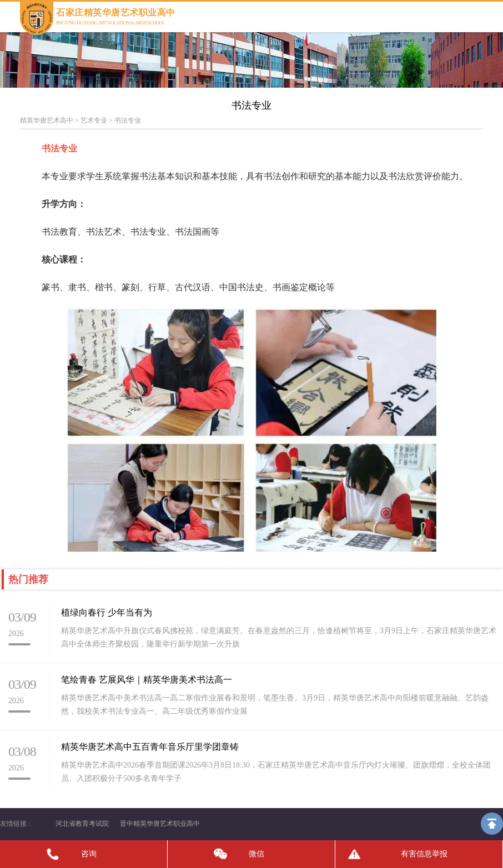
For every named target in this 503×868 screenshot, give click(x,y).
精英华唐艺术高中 (47, 120)
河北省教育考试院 (82, 824)
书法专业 (128, 120)
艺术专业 (94, 120)
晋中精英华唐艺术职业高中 (160, 824)
